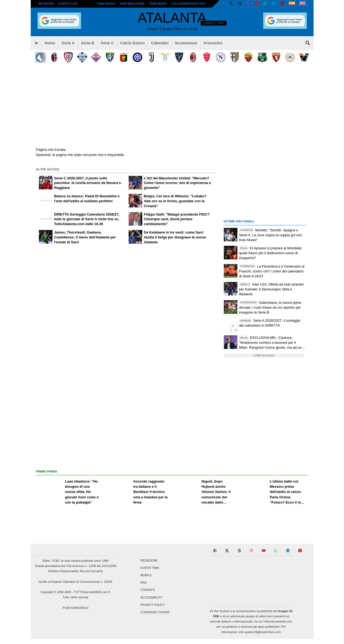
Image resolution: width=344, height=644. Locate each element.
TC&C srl (58, 561)
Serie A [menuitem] (68, 43)
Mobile (146, 575)
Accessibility (152, 597)
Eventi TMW (150, 568)
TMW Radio (106, 4)
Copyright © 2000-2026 (56, 592)
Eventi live (68, 4)
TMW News (158, 4)
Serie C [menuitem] (107, 43)
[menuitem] (36, 43)
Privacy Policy (153, 605)
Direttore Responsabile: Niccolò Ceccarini (75, 571)
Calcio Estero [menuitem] (132, 43)
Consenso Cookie (155, 612)
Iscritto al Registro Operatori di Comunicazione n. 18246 (75, 582)
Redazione (149, 560)
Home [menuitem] (50, 43)
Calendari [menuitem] (160, 43)
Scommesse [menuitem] (186, 43)
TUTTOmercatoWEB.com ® (92, 592)
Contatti (148, 590)
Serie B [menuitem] (88, 43)
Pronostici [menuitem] (213, 43)
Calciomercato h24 (188, 4)
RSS (144, 583)
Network (47, 4)
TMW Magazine (132, 4)
